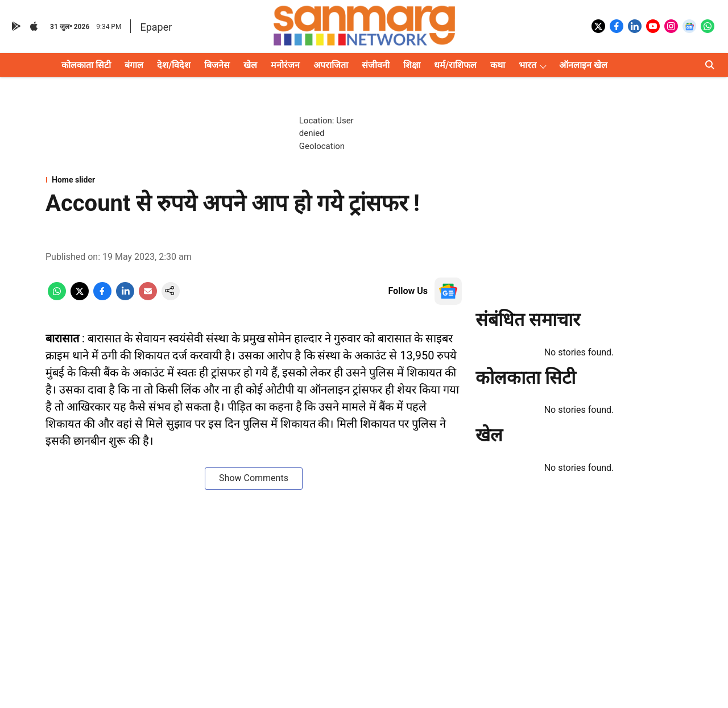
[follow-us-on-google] (448, 291)
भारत (528, 65)
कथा (498, 65)
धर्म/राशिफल (455, 65)
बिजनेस (217, 65)
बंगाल (134, 65)
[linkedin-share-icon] (125, 297)
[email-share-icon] (148, 297)
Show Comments (254, 478)
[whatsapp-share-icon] (57, 297)
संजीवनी (376, 65)
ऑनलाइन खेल (583, 65)
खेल (250, 65)
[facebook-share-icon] (102, 297)
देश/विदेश (174, 65)
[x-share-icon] (80, 297)
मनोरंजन (285, 65)
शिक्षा (412, 65)
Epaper (156, 27)
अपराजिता (331, 65)
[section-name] (254, 180)
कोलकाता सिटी (86, 65)
